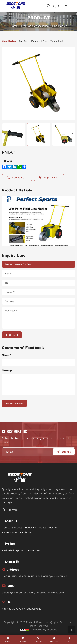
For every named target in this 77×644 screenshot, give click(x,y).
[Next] (73, 134)
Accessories (41, 26)
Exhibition (26, 532)
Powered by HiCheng (44, 630)
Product (26, 26)
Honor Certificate (36, 527)
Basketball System (13, 550)
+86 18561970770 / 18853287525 (22, 609)
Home (14, 26)
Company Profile (12, 527)
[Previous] (5, 134)
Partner (54, 527)
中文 (65, 6)
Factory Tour (10, 532)
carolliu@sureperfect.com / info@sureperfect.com (33, 593)
